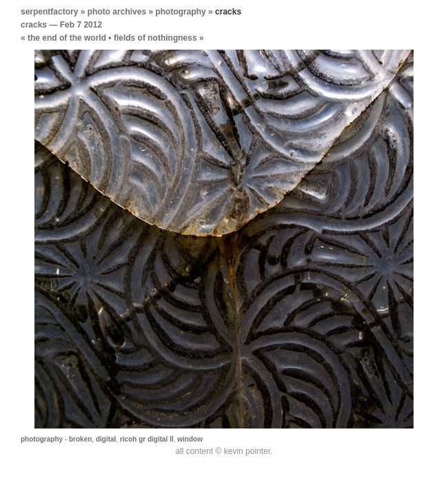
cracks (34, 25)
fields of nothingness (155, 38)
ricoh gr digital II (147, 439)
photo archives (117, 12)
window (190, 439)
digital (106, 439)
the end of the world (67, 38)
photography (180, 12)
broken (80, 439)
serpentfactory (49, 12)
